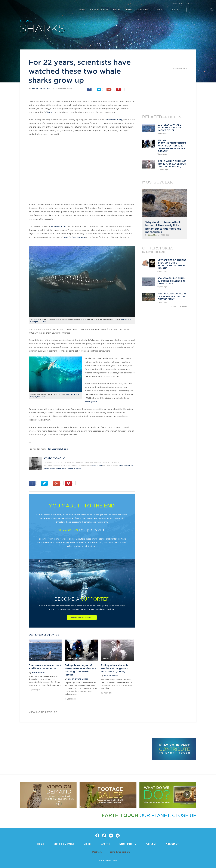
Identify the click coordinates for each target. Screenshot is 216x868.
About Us (161, 10)
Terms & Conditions (119, 852)
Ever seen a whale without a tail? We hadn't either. (169, 128)
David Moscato (42, 89)
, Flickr (65, 449)
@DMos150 (96, 465)
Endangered (91, 401)
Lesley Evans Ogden (78, 679)
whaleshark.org (115, 120)
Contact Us (176, 10)
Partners (97, 852)
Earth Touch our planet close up (22, 6)
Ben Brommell (54, 449)
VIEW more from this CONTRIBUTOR (62, 468)
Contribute (178, 4)
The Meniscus (126, 465)
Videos (116, 10)
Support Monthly (82, 617)
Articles (128, 10)
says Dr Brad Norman (74, 237)
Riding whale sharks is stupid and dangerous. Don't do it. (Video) (115, 668)
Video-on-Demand (99, 10)
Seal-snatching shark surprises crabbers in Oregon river (171, 281)
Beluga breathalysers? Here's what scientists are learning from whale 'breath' (172, 146)
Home (82, 10)
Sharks (42, 29)
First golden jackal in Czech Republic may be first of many (172, 296)
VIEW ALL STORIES (179, 307)
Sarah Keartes (39, 673)
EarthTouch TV (144, 10)
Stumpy (50, 112)
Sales (189, 4)
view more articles (43, 712)
